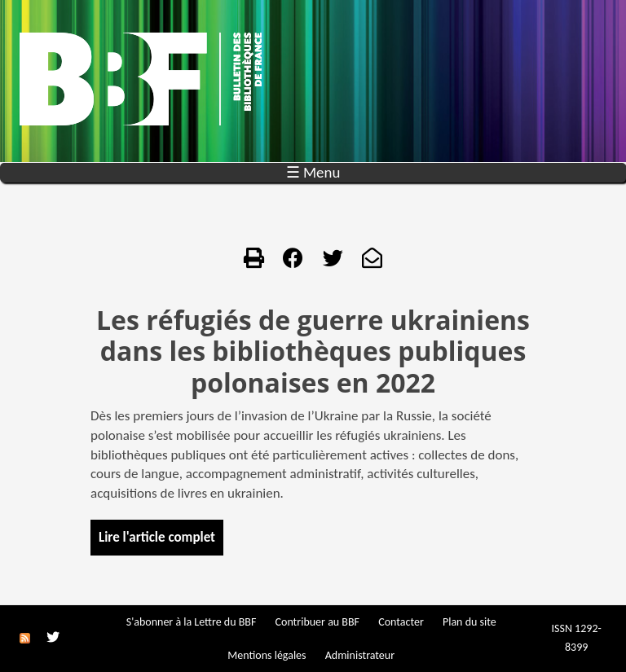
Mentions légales (267, 655)
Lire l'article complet (157, 537)
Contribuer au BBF (317, 622)
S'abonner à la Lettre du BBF (192, 622)
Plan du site (469, 622)
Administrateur (360, 655)
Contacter (401, 622)
